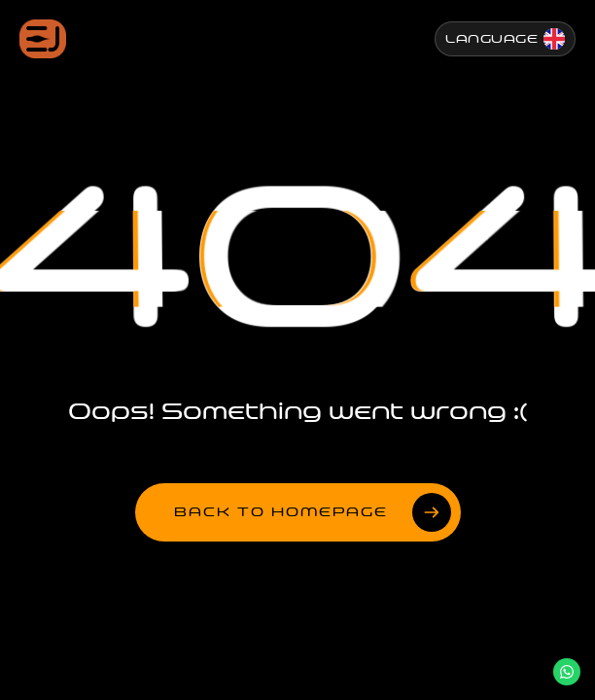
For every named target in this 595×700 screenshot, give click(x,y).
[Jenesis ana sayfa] (43, 39)
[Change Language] (505, 39)
